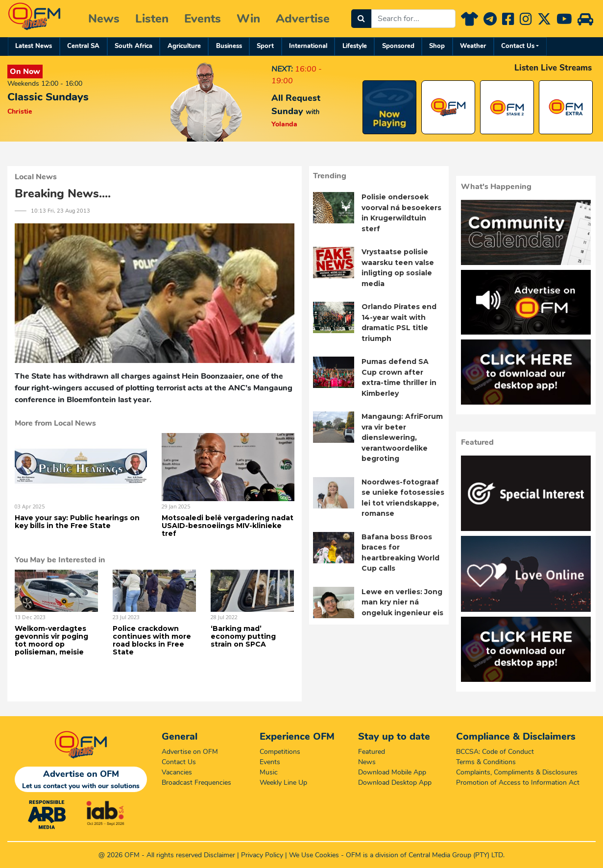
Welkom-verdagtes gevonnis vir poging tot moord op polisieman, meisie (51, 640)
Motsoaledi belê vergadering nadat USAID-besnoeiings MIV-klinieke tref (228, 526)
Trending (330, 176)
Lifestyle (355, 46)
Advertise (303, 19)
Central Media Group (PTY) (449, 855)
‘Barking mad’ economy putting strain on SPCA (243, 636)
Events (203, 19)
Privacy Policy (262, 855)
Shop (437, 46)
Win (248, 19)
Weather (473, 46)
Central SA (83, 46)
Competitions (280, 752)
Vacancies (177, 772)
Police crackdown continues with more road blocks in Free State (152, 640)
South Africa (133, 46)
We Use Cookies (314, 855)
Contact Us (518, 46)
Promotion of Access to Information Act (518, 783)
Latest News (34, 46)
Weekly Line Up (283, 783)
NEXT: (282, 69)
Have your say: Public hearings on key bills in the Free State (77, 522)
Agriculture (184, 46)
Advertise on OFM (190, 752)
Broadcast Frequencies (196, 783)
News (104, 19)
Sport (265, 46)
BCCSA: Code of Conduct (495, 752)
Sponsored (398, 46)
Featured (372, 752)
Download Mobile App (392, 772)
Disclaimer (219, 855)
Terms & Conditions (486, 762)
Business (229, 46)
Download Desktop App (395, 783)
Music (269, 772)
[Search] (361, 19)
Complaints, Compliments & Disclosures (517, 772)
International (308, 46)
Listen (152, 19)
